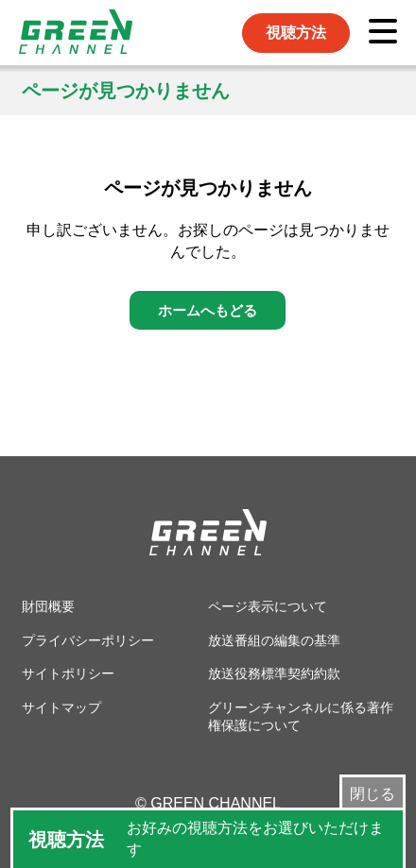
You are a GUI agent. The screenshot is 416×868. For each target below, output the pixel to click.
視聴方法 (296, 33)
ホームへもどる (208, 310)
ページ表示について (268, 606)
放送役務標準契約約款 (274, 673)
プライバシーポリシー (88, 640)
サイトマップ (61, 707)
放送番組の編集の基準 (274, 640)
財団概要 (48, 606)
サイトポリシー (68, 673)
